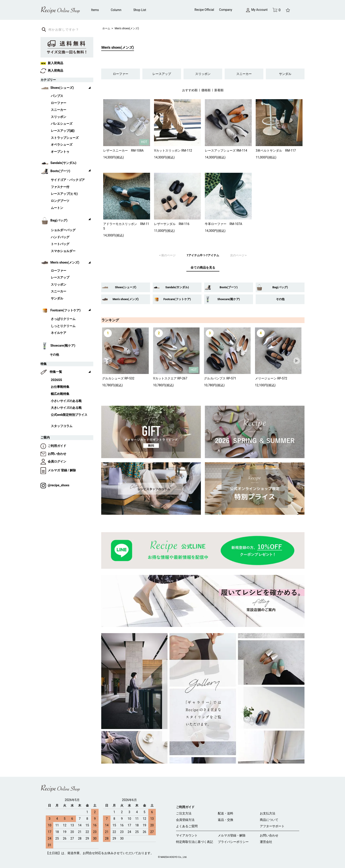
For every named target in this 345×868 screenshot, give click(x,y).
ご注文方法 (184, 813)
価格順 (206, 90)
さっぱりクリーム (63, 319)
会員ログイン (53, 462)
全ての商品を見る (203, 268)
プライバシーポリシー (233, 842)
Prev (109, 361)
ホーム (106, 28)
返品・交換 (226, 820)
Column (116, 10)
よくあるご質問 (187, 826)
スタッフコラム (62, 426)
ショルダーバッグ (63, 230)
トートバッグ (60, 244)
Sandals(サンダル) (177, 287)
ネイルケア (59, 333)
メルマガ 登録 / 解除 (58, 470)
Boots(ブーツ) (228, 287)
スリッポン (203, 74)
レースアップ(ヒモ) (64, 194)
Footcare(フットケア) (177, 299)
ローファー (121, 74)
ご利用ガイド (53, 446)
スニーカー (244, 74)
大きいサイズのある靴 (66, 408)
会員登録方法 (185, 820)
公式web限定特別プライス (69, 415)
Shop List (140, 10)
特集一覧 (56, 372)
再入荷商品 (52, 71)
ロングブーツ (60, 201)
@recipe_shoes (55, 485)
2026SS (56, 380)
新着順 (219, 90)
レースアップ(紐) (63, 131)
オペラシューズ (62, 145)
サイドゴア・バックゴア (68, 180)
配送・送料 (226, 813)
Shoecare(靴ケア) (229, 299)
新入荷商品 (52, 63)
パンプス (57, 96)
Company (226, 10)
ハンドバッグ (60, 237)
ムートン (57, 208)
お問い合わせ (53, 454)
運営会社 (266, 842)
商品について (269, 820)
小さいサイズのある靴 (66, 401)
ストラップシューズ (65, 138)
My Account (257, 10)
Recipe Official (204, 10)
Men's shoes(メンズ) (127, 28)
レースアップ (162, 74)
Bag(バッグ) (280, 287)
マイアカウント (187, 835)
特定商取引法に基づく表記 (195, 842)
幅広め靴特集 (60, 394)
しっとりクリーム (63, 326)
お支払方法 (268, 813)
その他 (280, 299)
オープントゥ (60, 152)
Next (297, 361)
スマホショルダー (63, 251)
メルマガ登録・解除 (232, 835)
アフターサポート (272, 826)
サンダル (285, 74)
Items (95, 10)
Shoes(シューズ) (126, 287)
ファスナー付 (60, 187)
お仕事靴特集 (60, 387)
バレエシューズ (62, 124)
